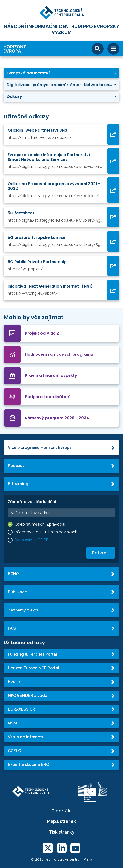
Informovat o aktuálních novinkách (46, 532)
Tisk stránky (62, 832)
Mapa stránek (61, 821)
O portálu (61, 811)
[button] (61, 73)
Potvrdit (101, 553)
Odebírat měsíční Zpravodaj (40, 524)
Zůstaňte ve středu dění (32, 502)
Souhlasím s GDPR (32, 540)
